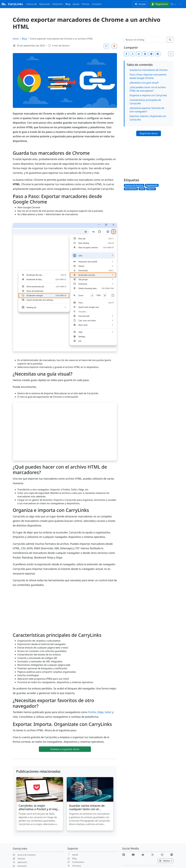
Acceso (140, 4)
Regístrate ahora (148, 133)
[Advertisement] (149, 158)
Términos (74, 866)
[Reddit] (144, 855)
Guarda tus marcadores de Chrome (149, 70)
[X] (154, 855)
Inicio (16, 39)
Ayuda (76, 4)
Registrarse (160, 4)
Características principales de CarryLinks (145, 102)
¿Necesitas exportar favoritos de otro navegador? (147, 110)
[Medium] (172, 855)
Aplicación (45, 4)
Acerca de (32, 4)
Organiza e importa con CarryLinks (148, 95)
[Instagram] (163, 855)
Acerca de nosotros (24, 855)
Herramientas (131, 189)
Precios (86, 4)
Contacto (97, 4)
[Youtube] (134, 855)
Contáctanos (76, 862)
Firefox (92, 712)
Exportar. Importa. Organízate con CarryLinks (148, 118)
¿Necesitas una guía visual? (144, 83)
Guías (142, 189)
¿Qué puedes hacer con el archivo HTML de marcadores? (148, 89)
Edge (100, 712)
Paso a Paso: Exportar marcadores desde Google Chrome (148, 76)
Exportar (151, 189)
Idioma (166, 861)
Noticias (19, 859)
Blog (68, 4)
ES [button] (172, 4)
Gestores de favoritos (134, 185)
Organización (152, 185)
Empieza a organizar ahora (65, 749)
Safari (108, 712)
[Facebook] (125, 855)
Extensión (58, 4)
